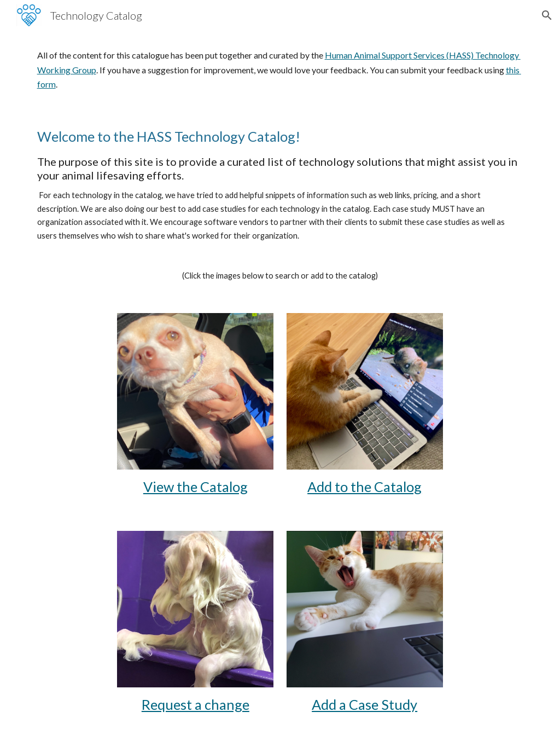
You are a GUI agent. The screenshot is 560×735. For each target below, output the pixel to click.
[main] (280, 70)
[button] (547, 15)
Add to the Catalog (364, 487)
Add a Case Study (364, 704)
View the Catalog (196, 487)
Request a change (196, 704)
